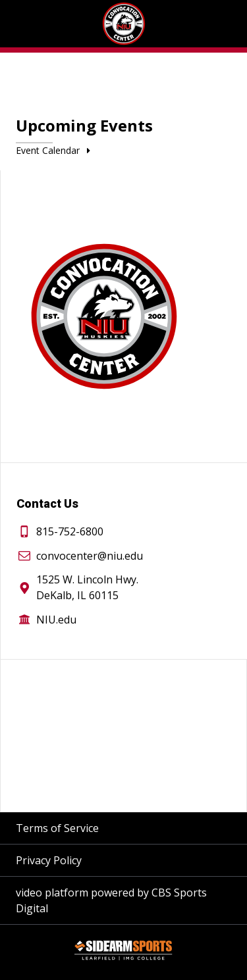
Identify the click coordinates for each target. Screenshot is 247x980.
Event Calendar (56, 150)
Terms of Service (57, 828)
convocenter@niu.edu (90, 556)
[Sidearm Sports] (123, 952)
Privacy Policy (49, 860)
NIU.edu (56, 620)
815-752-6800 (70, 531)
